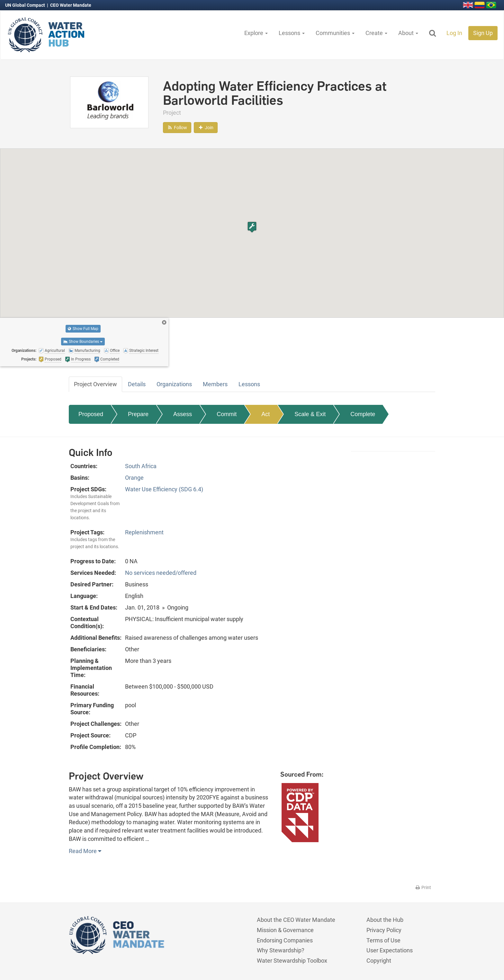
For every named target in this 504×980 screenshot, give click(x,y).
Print (423, 887)
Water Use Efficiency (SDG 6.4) (164, 489)
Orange (134, 478)
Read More (85, 851)
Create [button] (376, 33)
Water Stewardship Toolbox (292, 961)
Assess (183, 414)
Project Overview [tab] (95, 384)
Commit (227, 414)
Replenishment (144, 532)
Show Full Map (83, 329)
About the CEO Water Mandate (296, 920)
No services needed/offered (161, 573)
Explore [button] (256, 33)
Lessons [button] (292, 33)
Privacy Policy (384, 930)
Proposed (91, 414)
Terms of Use (383, 940)
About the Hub (385, 920)
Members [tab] (215, 384)
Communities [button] (335, 33)
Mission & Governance (285, 930)
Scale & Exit (310, 414)
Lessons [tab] (249, 384)
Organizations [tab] (174, 384)
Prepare (138, 414)
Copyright (379, 961)
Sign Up (483, 33)
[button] (252, 227)
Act (265, 414)
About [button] (408, 33)
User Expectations (390, 950)
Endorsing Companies (285, 940)
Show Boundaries (83, 342)
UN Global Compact (26, 5)
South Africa (141, 466)
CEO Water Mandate (71, 5)
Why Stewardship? (281, 950)
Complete (363, 414)
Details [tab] (137, 384)
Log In (454, 33)
